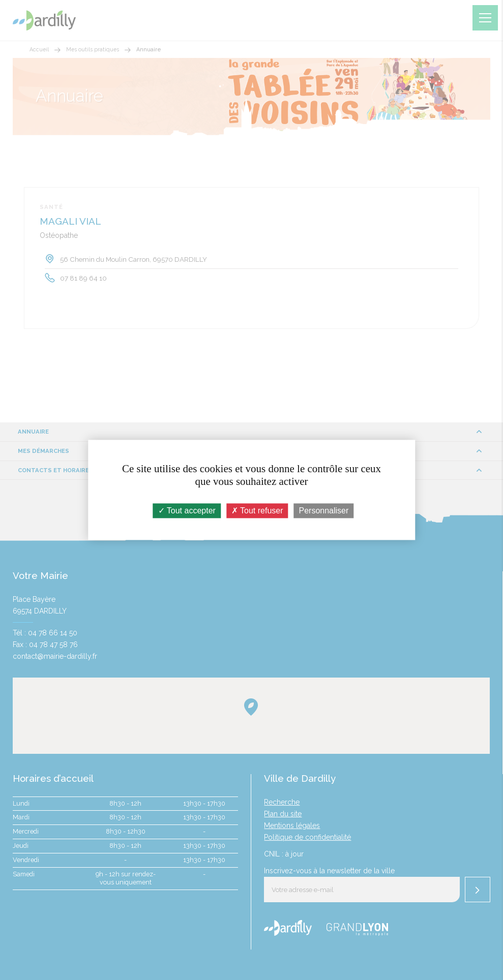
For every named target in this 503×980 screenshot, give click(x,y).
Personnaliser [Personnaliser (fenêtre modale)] (324, 511)
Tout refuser (257, 511)
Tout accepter (187, 511)
